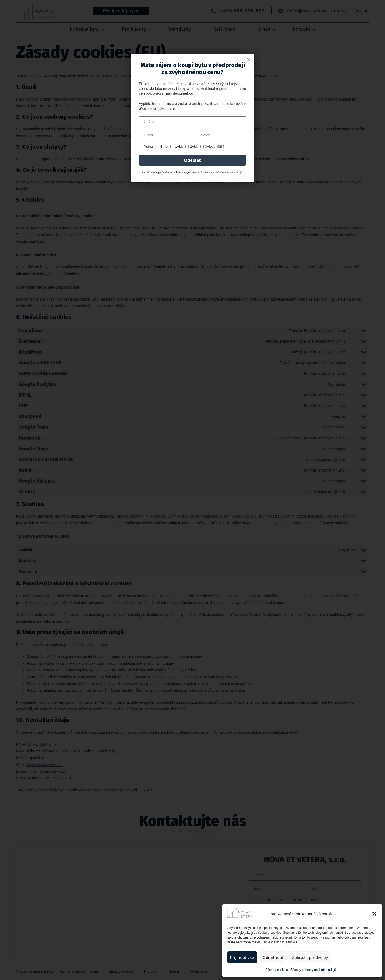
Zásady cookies (277, 970)
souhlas (200, 172)
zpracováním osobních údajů (225, 172)
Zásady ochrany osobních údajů (313, 970)
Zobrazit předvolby (310, 957)
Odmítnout (273, 957)
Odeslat (192, 160)
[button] (374, 914)
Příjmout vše (242, 957)
